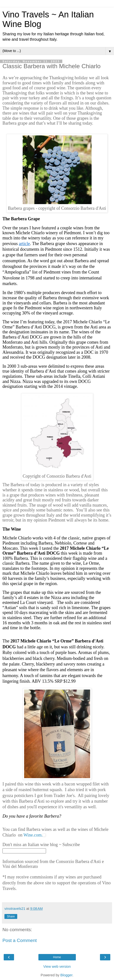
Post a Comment (20, 940)
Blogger (66, 975)
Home (57, 957)
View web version (57, 967)
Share (11, 916)
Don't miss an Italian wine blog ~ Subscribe (41, 845)
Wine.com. (33, 835)
